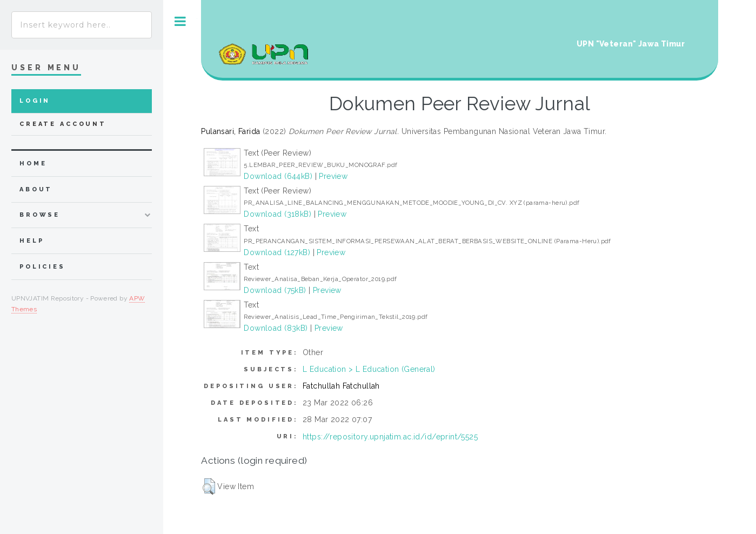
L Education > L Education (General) (369, 369)
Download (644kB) (278, 176)
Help (32, 241)
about (36, 189)
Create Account (63, 124)
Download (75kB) (275, 290)
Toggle (180, 21)
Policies (42, 267)
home (33, 163)
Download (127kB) (277, 252)
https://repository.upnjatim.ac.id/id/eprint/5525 (390, 437)
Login (35, 101)
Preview (333, 176)
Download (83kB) (276, 328)
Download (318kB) (277, 214)
